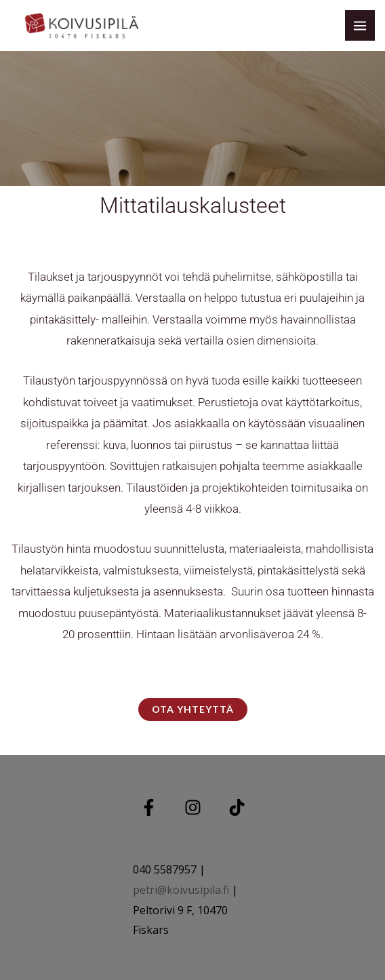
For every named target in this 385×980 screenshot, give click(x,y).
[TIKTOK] (237, 807)
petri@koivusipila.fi (181, 890)
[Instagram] (193, 807)
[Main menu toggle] (360, 25)
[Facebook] (149, 807)
